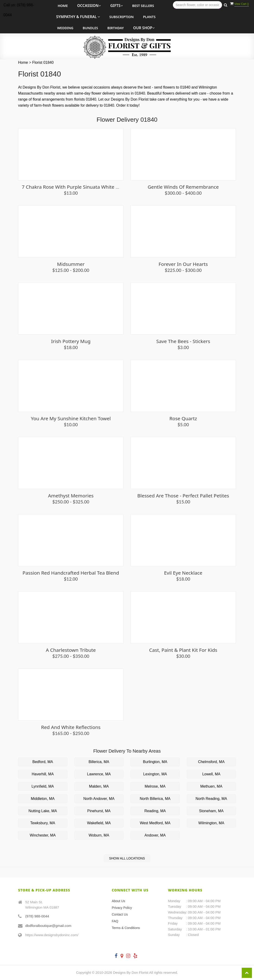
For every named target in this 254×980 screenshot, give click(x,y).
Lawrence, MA (99, 774)
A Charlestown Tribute (71, 650)
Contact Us (120, 914)
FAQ (115, 921)
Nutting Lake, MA (43, 811)
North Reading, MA (211, 799)
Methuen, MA (211, 786)
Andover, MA (155, 835)
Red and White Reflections (71, 727)
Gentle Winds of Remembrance (183, 187)
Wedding (65, 28)
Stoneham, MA (211, 811)
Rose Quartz (183, 418)
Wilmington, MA (211, 823)
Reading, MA (155, 811)
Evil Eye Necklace (183, 573)
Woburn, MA (99, 835)
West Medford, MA (155, 823)
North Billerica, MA (155, 799)
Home (63, 6)
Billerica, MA (99, 762)
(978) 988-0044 (37, 916)
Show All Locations (127, 858)
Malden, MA (99, 786)
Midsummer (71, 264)
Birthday (116, 28)
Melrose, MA (155, 786)
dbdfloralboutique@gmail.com (48, 926)
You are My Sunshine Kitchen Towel (71, 418)
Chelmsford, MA (211, 762)
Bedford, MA (43, 762)
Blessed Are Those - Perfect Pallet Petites (183, 496)
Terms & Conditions (126, 928)
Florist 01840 (43, 62)
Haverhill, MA (43, 774)
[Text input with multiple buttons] (197, 5)
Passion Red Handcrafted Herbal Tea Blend (71, 573)
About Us (118, 901)
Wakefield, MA (99, 823)
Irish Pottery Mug (71, 341)
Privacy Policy (122, 908)
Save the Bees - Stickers (183, 341)
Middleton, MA (43, 799)
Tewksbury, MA (43, 823)
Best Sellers (143, 6)
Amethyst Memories (71, 496)
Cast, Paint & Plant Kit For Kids (183, 650)
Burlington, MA (155, 762)
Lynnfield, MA (43, 786)
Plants (149, 17)
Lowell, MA (211, 774)
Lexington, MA (155, 774)
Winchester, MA (43, 835)
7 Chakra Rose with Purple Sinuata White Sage (74, 187)
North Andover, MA (99, 799)
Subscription (122, 17)
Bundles (90, 28)
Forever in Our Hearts (183, 264)
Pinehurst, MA (99, 811)
